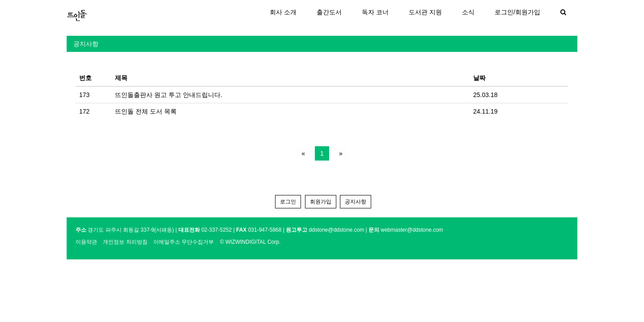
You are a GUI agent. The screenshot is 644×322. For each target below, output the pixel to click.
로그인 (288, 202)
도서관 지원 (425, 12)
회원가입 (321, 202)
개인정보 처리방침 (125, 242)
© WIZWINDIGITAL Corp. (250, 242)
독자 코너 (375, 12)
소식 (468, 12)
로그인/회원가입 (517, 12)
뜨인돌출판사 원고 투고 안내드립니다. (169, 95)
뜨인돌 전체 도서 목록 (146, 111)
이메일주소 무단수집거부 (184, 242)
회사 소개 (283, 12)
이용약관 (86, 242)
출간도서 (329, 12)
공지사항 (86, 44)
